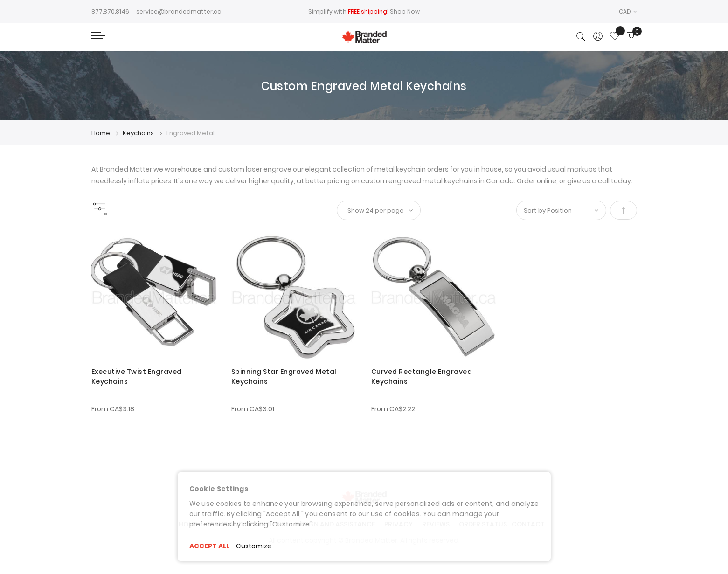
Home (101, 133)
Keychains (139, 133)
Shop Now (405, 11)
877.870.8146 (110, 11)
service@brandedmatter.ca (179, 11)
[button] (628, 11)
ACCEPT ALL (209, 546)
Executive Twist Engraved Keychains (137, 377)
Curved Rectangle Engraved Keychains (422, 377)
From (113, 409)
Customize (255, 546)
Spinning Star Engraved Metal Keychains (284, 377)
